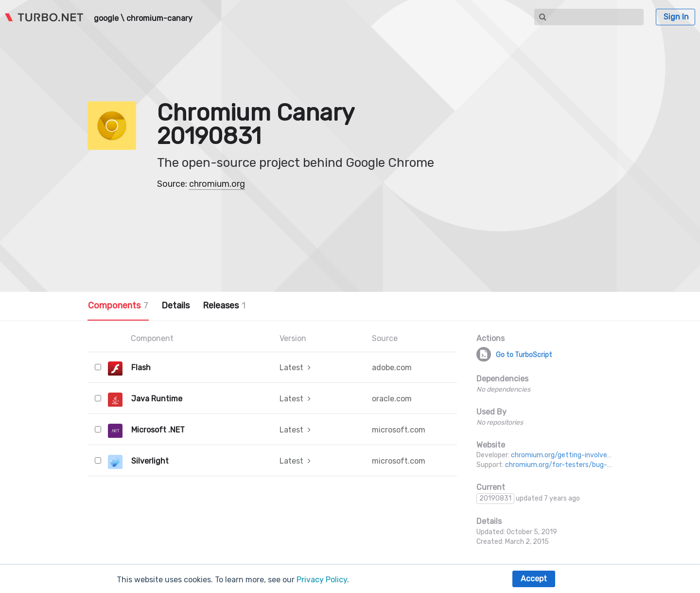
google (106, 18)
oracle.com (392, 399)
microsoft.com (399, 430)
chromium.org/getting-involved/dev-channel (582, 455)
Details (175, 305)
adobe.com (392, 368)
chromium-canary (159, 18)
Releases (224, 305)
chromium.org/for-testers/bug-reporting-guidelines (588, 465)
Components (118, 305)
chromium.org (217, 184)
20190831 (495, 498)
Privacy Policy (322, 580)
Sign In (676, 17)
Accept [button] (534, 579)
